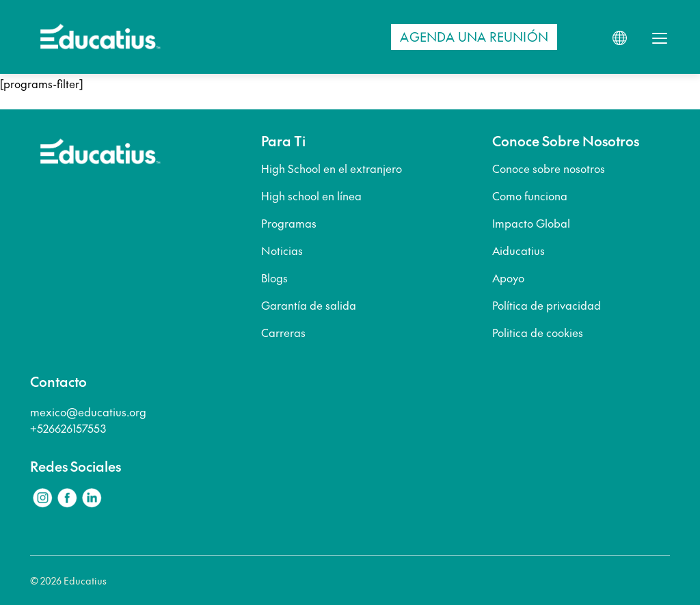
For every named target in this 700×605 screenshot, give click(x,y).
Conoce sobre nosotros (549, 168)
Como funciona (530, 196)
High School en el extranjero (332, 168)
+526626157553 (68, 428)
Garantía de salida (309, 305)
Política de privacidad (547, 305)
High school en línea (311, 196)
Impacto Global (531, 223)
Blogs (274, 278)
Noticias (282, 250)
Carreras (283, 332)
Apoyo (508, 278)
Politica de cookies (538, 332)
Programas (289, 223)
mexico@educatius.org (88, 412)
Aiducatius (519, 250)
